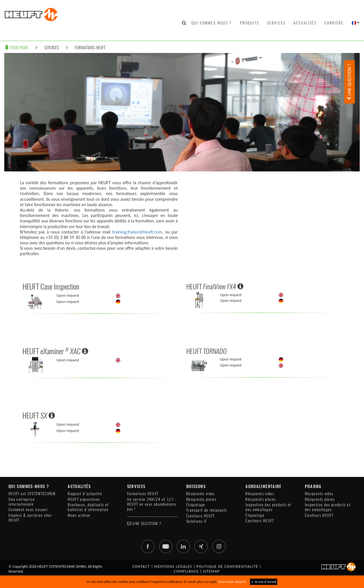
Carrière (334, 23)
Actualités (305, 23)
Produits (250, 23)
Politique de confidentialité (227, 567)
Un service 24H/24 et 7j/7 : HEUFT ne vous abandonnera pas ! (152, 504)
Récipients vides (201, 494)
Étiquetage (196, 505)
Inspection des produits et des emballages (268, 507)
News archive (79, 515)
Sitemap (211, 571)
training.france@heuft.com (137, 232)
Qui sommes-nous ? (212, 23)
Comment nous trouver (28, 510)
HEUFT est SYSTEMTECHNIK (32, 494)
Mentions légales (173, 567)
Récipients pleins (201, 499)
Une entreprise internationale (22, 502)
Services (276, 23)
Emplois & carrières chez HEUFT (30, 518)
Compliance (186, 571)
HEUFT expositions (84, 499)
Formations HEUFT (90, 47)
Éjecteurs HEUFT (200, 516)
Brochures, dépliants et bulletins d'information (88, 507)
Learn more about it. (232, 582)
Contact (141, 567)
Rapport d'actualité (85, 494)
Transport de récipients (207, 510)
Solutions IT (197, 521)
